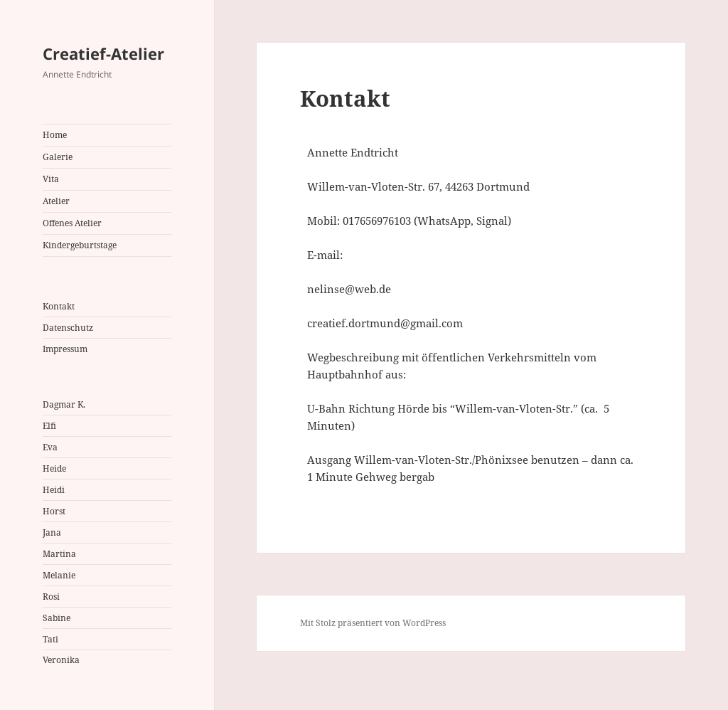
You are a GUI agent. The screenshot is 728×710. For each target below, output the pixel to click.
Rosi (51, 597)
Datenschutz (68, 328)
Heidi (54, 490)
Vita (51, 179)
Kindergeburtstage (80, 245)
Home (55, 135)
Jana (52, 532)
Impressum (65, 349)
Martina (59, 554)
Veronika (61, 660)
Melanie (59, 575)
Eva (50, 447)
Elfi (49, 426)
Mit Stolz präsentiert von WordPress (373, 623)
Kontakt (59, 306)
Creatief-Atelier (103, 53)
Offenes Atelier (72, 223)
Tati (50, 639)
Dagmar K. (64, 404)
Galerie (58, 157)
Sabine (57, 618)
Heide (54, 468)
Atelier (56, 201)
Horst (54, 511)
